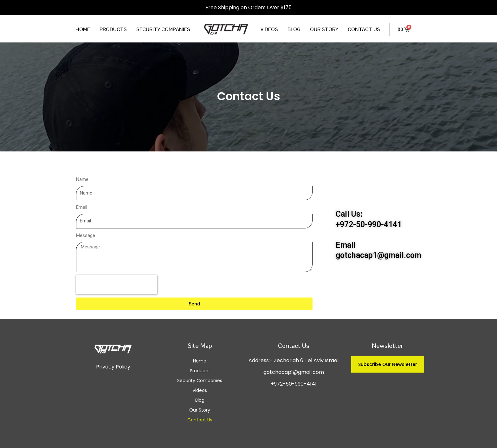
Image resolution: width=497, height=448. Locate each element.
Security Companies (163, 29)
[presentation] (117, 285)
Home (83, 29)
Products (113, 29)
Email (82, 207)
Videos (269, 29)
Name (82, 179)
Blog (294, 29)
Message (86, 235)
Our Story (324, 29)
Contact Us (364, 29)
